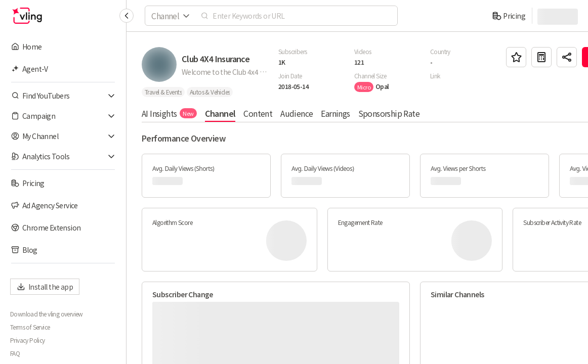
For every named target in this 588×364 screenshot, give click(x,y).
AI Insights (169, 113)
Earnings (335, 113)
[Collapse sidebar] (127, 16)
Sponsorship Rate (389, 113)
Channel (220, 113)
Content (258, 113)
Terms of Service (30, 327)
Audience (297, 113)
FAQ (15, 353)
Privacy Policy (28, 340)
